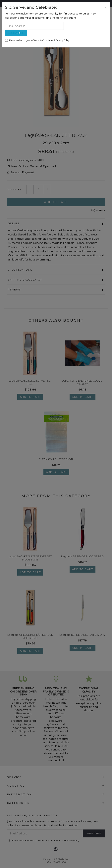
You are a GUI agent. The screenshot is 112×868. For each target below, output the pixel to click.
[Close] (106, 7)
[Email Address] (34, 26)
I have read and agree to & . (38, 40)
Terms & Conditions (43, 40)
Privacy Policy (63, 40)
